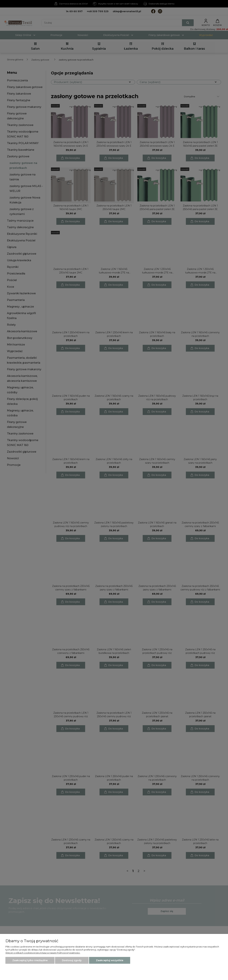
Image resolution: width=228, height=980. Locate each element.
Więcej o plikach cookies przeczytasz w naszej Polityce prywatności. (43, 953)
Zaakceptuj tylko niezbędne (30, 960)
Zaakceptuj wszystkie (110, 960)
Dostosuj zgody (72, 960)
